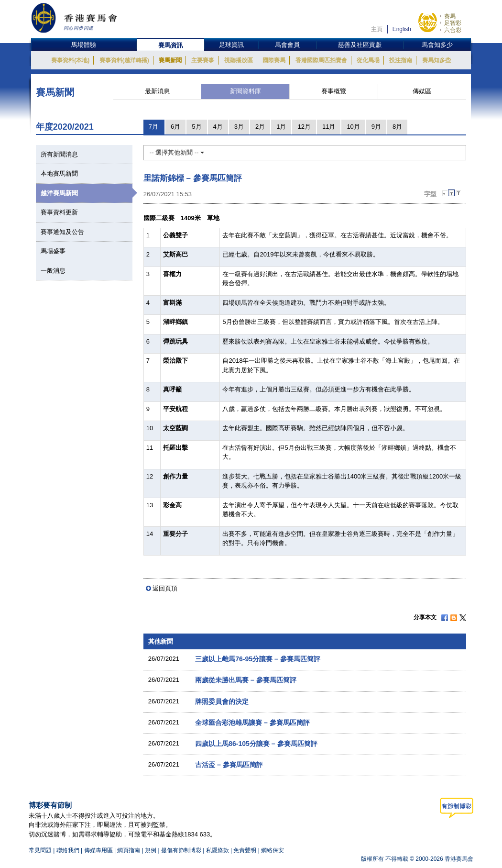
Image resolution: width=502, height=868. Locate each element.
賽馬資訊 (171, 45)
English (402, 29)
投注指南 (401, 60)
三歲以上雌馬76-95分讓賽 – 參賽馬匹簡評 (258, 659)
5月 (196, 127)
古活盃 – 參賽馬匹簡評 (229, 765)
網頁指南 (129, 850)
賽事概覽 (334, 91)
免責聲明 (245, 850)
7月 (153, 127)
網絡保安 (273, 850)
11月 (329, 127)
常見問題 (40, 850)
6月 (175, 127)
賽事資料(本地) (70, 60)
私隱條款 (218, 850)
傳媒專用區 (98, 850)
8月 (397, 127)
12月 (304, 127)
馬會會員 (287, 45)
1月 (281, 127)
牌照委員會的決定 (222, 701)
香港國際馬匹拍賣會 (321, 60)
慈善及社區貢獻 (360, 45)
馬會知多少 (437, 45)
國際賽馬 (274, 60)
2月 (260, 127)
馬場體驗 (84, 45)
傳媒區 (422, 91)
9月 (376, 127)
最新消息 (157, 91)
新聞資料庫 (246, 91)
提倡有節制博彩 (181, 850)
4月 (218, 127)
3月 (239, 127)
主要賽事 (203, 60)
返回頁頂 (165, 588)
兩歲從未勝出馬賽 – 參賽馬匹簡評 (246, 680)
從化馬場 (368, 60)
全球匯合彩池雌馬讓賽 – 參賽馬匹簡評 (252, 723)
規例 (151, 850)
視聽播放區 (239, 60)
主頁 (377, 29)
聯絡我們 (68, 850)
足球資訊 (231, 45)
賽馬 (450, 16)
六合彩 (453, 30)
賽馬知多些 (437, 60)
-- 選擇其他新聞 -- (177, 152)
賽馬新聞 (170, 60)
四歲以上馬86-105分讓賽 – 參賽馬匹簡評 (256, 744)
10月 (353, 127)
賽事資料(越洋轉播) (124, 60)
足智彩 (453, 23)
